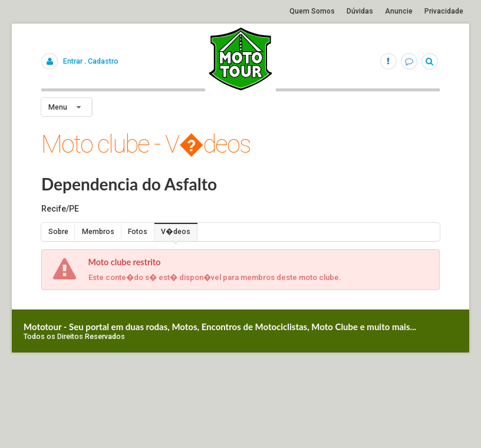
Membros (98, 232)
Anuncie (399, 11)
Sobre (58, 232)
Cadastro (103, 61)
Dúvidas (360, 11)
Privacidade (444, 11)
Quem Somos (312, 11)
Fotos (138, 232)
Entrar (73, 61)
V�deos (176, 232)
